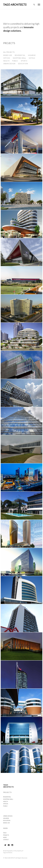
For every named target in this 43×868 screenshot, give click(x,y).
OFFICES (7, 58)
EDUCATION (23, 64)
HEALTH (6, 61)
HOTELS (32, 58)
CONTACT (6, 840)
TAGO (5, 833)
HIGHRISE (32, 55)
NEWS (5, 837)
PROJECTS (6, 835)
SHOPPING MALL (19, 58)
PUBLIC (15, 61)
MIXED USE (8, 55)
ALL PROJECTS (9, 52)
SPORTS (24, 61)
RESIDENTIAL (20, 55)
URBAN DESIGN (9, 64)
